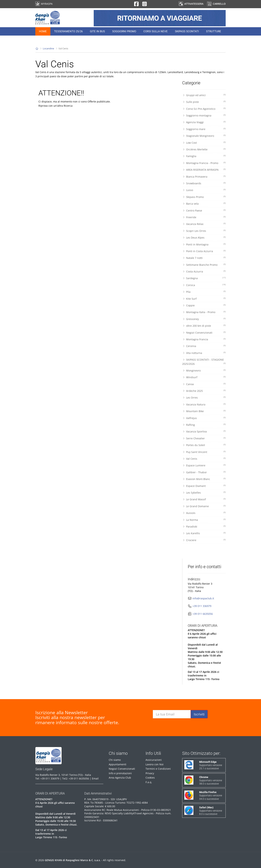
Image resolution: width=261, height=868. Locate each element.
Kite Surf (204, 299)
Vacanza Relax (204, 224)
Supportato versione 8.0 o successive (211, 811)
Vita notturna (204, 353)
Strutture (214, 31)
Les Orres (204, 397)
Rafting (204, 425)
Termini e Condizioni (158, 769)
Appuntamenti (118, 764)
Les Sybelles (204, 493)
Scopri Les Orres (204, 231)
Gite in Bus (97, 31)
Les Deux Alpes (204, 237)
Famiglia (204, 156)
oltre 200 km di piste (204, 326)
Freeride (204, 217)
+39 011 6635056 (203, 614)
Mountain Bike (204, 411)
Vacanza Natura (204, 404)
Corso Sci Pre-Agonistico (204, 109)
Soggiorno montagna (204, 115)
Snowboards (204, 183)
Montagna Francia (204, 339)
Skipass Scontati (187, 31)
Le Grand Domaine (204, 506)
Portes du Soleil (204, 445)
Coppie (204, 305)
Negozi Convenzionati (204, 333)
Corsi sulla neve (156, 31)
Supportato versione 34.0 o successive (211, 795)
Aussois (204, 513)
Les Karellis (204, 533)
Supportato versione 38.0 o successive (211, 780)
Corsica (204, 285)
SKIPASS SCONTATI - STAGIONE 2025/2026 (204, 362)
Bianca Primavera (204, 177)
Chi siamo (115, 760)
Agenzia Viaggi (204, 122)
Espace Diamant (204, 486)
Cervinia (204, 346)
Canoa (204, 384)
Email (95, 778)
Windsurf (204, 377)
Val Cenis (204, 459)
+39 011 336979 (202, 606)
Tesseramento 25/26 (68, 31)
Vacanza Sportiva (204, 431)
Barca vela (204, 204)
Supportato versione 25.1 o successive (211, 765)
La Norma (204, 520)
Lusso (204, 190)
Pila (204, 292)
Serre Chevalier (204, 438)
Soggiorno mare (204, 129)
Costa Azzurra (204, 271)
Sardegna (204, 278)
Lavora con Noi (155, 764)
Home (43, 31)
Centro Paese (204, 210)
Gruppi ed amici (204, 95)
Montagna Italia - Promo (204, 312)
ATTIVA (191, 4)
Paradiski (204, 526)
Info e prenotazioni (120, 773)
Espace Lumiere (204, 465)
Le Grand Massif (204, 499)
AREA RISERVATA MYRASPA (204, 170)
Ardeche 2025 (204, 391)
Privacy (150, 773)
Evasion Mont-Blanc (204, 479)
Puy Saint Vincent (204, 452)
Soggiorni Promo (124, 31)
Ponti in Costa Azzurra (204, 251)
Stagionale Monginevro (204, 136)
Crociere (204, 540)
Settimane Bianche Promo (204, 265)
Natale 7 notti (204, 258)
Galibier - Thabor (204, 472)
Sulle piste (204, 102)
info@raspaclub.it (203, 598)
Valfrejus (204, 418)
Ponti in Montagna (204, 244)
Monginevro (204, 370)
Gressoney (204, 319)
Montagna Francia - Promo (204, 163)
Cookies (150, 778)
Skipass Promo (204, 197)
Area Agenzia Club (120, 778)
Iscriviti (199, 714)
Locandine (48, 48)
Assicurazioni (154, 760)
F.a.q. (149, 782)
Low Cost (204, 143)
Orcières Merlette (204, 149)
